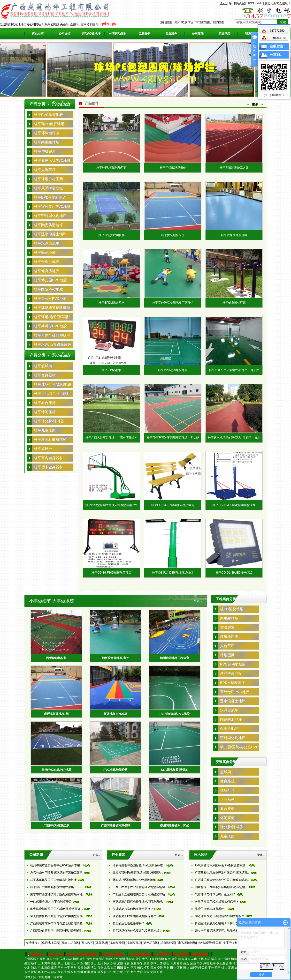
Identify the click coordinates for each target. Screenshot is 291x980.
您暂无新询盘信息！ (278, 3)
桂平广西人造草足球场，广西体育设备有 (112, 438)
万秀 (160, 963)
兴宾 (74, 972)
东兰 (27, 972)
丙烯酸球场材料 (56, 658)
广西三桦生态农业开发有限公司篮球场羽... (140, 887)
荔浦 (146, 963)
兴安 (107, 963)
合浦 (229, 963)
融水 (34, 963)
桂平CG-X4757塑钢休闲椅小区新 (173, 505)
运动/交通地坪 (91, 34)
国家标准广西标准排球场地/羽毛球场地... (139, 902)
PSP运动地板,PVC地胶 (175, 714)
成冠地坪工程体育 (51, 977)
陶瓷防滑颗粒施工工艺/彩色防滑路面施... (57, 909)
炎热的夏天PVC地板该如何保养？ (134, 916)
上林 (201, 959)
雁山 (74, 963)
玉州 (74, 968)
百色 (89, 959)
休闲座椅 (227, 818)
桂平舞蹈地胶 (45, 252)
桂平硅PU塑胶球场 (49, 124)
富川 (231, 968)
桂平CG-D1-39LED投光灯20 (234, 573)
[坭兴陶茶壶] (117, 943)
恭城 (153, 963)
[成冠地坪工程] (50, 943)
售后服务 (171, 34)
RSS (251, 3)
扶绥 (120, 972)
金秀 (100, 972)
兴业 (100, 968)
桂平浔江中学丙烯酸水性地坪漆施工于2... (57, 887)
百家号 (85, 24)
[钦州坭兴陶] (151, 943)
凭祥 (153, 972)
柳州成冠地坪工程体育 (175, 658)
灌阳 (120, 963)
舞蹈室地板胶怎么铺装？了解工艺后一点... (222, 923)
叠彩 (54, 963)
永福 (113, 963)
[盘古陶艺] (87, 943)
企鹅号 (75, 24)
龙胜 (127, 963)
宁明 (127, 972)
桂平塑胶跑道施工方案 (234, 168)
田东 (127, 968)
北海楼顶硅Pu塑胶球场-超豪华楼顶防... (138, 873)
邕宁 (174, 959)
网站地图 (240, 3)
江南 (152, 959)
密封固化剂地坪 (233, 738)
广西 (160, 972)
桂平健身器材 (45, 375)
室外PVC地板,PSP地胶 (56, 770)
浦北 (34, 968)
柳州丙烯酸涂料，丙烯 (175, 826)
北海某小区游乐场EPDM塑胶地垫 (134, 880)
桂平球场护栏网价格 (112, 235)
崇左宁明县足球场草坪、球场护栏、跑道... (222, 931)
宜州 (67, 972)
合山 (107, 972)
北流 (107, 968)
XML (259, 3)
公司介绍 (65, 34)
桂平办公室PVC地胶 (50, 298)
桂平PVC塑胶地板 (49, 115)
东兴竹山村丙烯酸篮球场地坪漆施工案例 (56, 873)
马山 (194, 959)
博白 (93, 968)
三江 (41, 963)
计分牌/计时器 (231, 827)
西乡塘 (160, 959)
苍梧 (180, 963)
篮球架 (226, 772)
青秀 (145, 959)
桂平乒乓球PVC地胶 (50, 326)
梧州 (115, 959)
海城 (206, 963)
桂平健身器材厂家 (234, 303)
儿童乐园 (227, 836)
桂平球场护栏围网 (48, 179)
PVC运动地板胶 (233, 664)
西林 (180, 968)
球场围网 (227, 655)
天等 (146, 972)
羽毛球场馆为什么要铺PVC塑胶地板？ (137, 931)
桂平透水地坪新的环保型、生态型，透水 (234, 438)
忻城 (80, 972)
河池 (109, 959)
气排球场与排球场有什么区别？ (133, 909)
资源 (133, 963)
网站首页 (38, 34)
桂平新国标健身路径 (50, 439)
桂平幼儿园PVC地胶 (50, 280)
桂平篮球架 (43, 366)
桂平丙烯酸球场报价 (173, 168)
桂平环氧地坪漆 (47, 133)
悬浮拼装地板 (231, 673)
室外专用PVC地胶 (235, 692)
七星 (67, 963)
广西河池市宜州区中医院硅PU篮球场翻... (57, 931)
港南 (47, 968)
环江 (41, 972)
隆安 (188, 959)
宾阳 (207, 959)
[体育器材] (101, 943)
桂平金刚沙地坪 (47, 262)
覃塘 (54, 968)
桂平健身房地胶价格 (234, 235)
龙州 (133, 972)
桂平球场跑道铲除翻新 (52, 308)
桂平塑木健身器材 (48, 467)
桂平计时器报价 (112, 370)
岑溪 (199, 963)
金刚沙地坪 (229, 729)
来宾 (49, 959)
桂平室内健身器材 (48, 458)
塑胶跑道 (218, 22)
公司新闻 (198, 34)
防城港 (130, 959)
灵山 (93, 963)
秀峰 (47, 963)
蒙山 (193, 963)
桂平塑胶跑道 (45, 151)
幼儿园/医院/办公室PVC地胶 (241, 748)
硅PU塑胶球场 (184, 22)
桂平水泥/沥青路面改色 (53, 344)
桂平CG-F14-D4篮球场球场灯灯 (173, 573)
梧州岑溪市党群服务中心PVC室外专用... (56, 865)
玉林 (62, 959)
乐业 (166, 968)
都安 (54, 972)
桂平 (67, 968)
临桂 (87, 963)
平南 (61, 968)
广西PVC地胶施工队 (57, 826)
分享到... (276, 55)
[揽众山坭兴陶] (70, 943)
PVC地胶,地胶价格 (115, 770)
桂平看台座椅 (45, 403)
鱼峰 (227, 959)
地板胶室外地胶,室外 (115, 658)
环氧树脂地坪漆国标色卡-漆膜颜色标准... (139, 865)
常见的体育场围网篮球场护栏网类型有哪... (58, 916)
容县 (80, 968)
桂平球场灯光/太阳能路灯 (53, 385)
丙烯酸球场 (229, 618)
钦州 (43, 959)
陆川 (87, 968)
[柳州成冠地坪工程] (210, 943)
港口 (236, 963)
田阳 (120, 968)
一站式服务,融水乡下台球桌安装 (51, 902)
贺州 (122, 959)
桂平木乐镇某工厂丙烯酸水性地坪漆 (54, 880)
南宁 (82, 959)
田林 (173, 968)
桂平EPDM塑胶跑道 (50, 197)
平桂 (211, 968)
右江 (113, 968)
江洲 (113, 972)
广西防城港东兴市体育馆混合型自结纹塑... (58, 923)
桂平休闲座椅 (45, 412)
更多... (198, 601)
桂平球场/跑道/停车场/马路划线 (52, 318)
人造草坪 (227, 646)
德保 (140, 968)
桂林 (69, 959)
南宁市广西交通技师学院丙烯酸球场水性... (58, 894)
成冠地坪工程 (199, 968)
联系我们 (199, 954)
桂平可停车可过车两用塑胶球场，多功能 (173, 438)
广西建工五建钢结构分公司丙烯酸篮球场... (140, 894)
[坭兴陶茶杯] (134, 943)
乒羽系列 (227, 799)
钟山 (224, 968)
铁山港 (221, 963)
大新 (140, 972)
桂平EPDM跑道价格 (111, 303)
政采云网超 (52, 24)
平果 (133, 968)
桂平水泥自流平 (47, 243)
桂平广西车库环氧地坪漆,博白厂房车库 (234, 370)
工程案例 (145, 34)
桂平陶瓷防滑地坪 (48, 225)
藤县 (186, 963)
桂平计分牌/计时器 (49, 421)
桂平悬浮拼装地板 (48, 188)
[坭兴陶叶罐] (168, 943)
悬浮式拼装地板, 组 (57, 714)
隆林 (186, 968)
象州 (87, 972)
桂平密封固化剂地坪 (50, 216)
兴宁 (138, 959)
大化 (61, 972)
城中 (221, 959)
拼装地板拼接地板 (115, 714)
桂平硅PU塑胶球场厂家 (111, 168)
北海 (56, 959)
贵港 (96, 959)
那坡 (153, 968)
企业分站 (226, 3)
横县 (214, 959)
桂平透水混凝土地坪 (50, 234)
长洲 (173, 963)
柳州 (76, 959)
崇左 (102, 959)
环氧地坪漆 (229, 637)
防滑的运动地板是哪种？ (129, 923)
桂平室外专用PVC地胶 (52, 206)
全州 (100, 963)
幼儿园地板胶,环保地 (174, 770)
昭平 (218, 968)
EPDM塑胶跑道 (233, 683)
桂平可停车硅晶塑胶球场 (52, 336)
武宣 (93, 972)
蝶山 (166, 963)
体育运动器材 (118, 34)
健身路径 (227, 781)
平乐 (140, 963)
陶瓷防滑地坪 (231, 719)
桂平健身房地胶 (47, 271)
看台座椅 (227, 809)
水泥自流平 (229, 710)
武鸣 (181, 959)
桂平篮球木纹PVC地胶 (52, 161)
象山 (61, 963)
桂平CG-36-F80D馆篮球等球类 (111, 573)
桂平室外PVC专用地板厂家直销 (173, 303)
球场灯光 (227, 790)
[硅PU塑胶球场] (187, 943)
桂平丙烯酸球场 (47, 142)
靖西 (146, 968)
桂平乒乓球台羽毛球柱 (52, 393)
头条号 (64, 24)
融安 (27, 963)
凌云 (160, 968)
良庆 (168, 959)
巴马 (47, 972)
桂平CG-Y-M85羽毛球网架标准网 (234, 505)
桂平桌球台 (43, 449)
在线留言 (276, 46)
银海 (213, 963)
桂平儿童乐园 (45, 430)
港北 (41, 968)
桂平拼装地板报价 (173, 235)
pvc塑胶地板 (203, 22)
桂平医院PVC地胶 (49, 289)
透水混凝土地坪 (233, 701)
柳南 (234, 959)
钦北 (27, 968)
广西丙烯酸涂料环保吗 (115, 826)
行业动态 (224, 34)
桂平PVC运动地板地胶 (173, 370)
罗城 (34, 972)
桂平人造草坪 (45, 170)
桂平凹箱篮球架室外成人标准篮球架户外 (112, 505)
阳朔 (80, 963)
